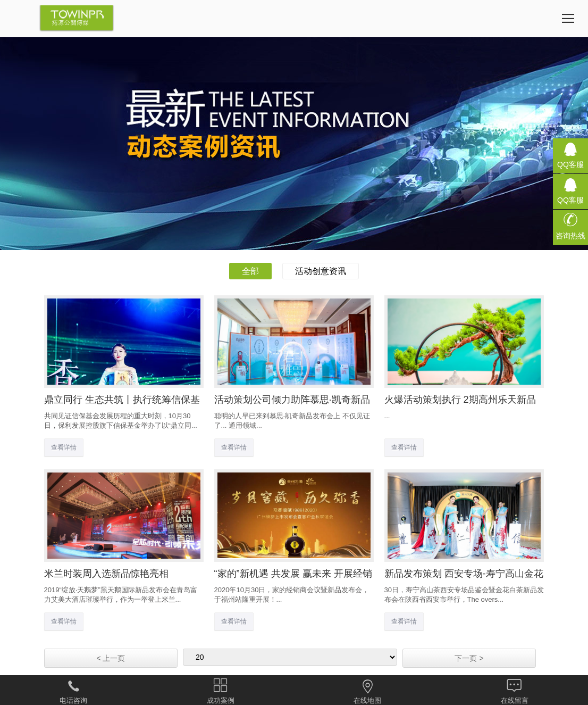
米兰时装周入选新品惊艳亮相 (106, 574)
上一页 (111, 658)
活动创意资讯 (321, 271)
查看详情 (64, 447)
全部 (250, 271)
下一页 (469, 658)
